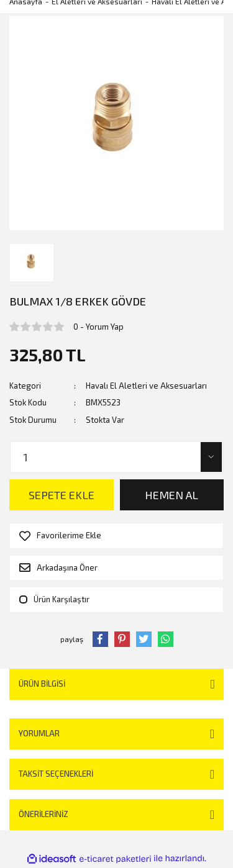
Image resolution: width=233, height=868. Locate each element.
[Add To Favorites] (116, 536)
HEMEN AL (171, 495)
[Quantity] (116, 457)
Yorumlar (39, 733)
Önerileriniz (43, 814)
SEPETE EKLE (62, 495)
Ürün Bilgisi (42, 684)
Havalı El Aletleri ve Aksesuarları (146, 386)
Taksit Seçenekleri (56, 774)
